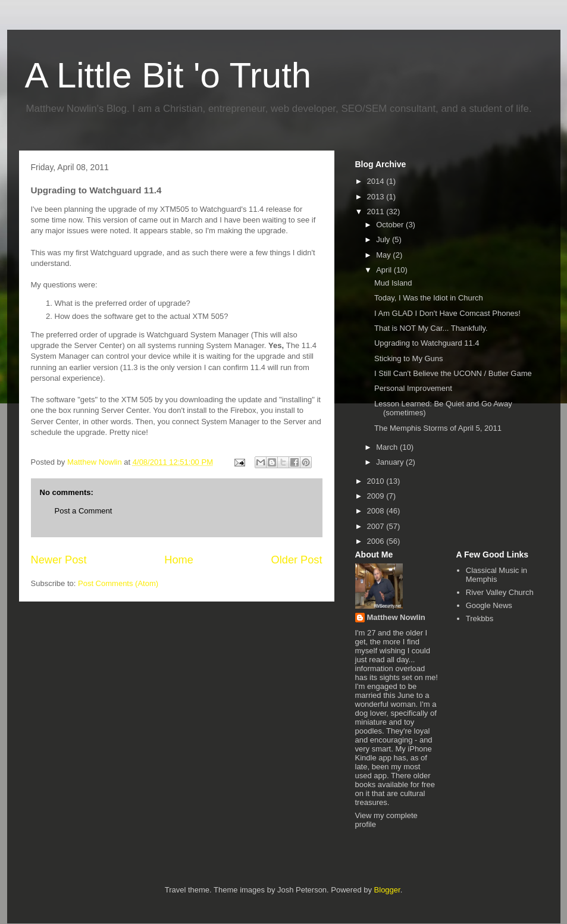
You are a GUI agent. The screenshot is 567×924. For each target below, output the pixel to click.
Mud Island (393, 283)
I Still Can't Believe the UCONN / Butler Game (453, 373)
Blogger (387, 890)
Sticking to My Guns (409, 358)
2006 (377, 541)
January (391, 462)
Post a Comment (84, 511)
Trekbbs (480, 618)
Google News (489, 605)
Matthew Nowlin (396, 617)
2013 (377, 197)
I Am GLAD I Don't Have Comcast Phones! (447, 313)
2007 (377, 526)
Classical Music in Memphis (496, 575)
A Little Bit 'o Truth (168, 75)
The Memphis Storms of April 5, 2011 (438, 428)
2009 (377, 496)
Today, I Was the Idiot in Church (429, 298)
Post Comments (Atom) (118, 583)
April (385, 270)
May (384, 255)
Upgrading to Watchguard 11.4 (427, 343)
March (388, 447)
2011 (377, 212)
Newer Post (59, 560)
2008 (377, 511)
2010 (377, 481)
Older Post (297, 560)
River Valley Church (500, 592)
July (384, 239)
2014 (377, 181)
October (391, 225)
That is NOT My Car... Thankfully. (431, 328)
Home (179, 560)
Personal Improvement (413, 388)
